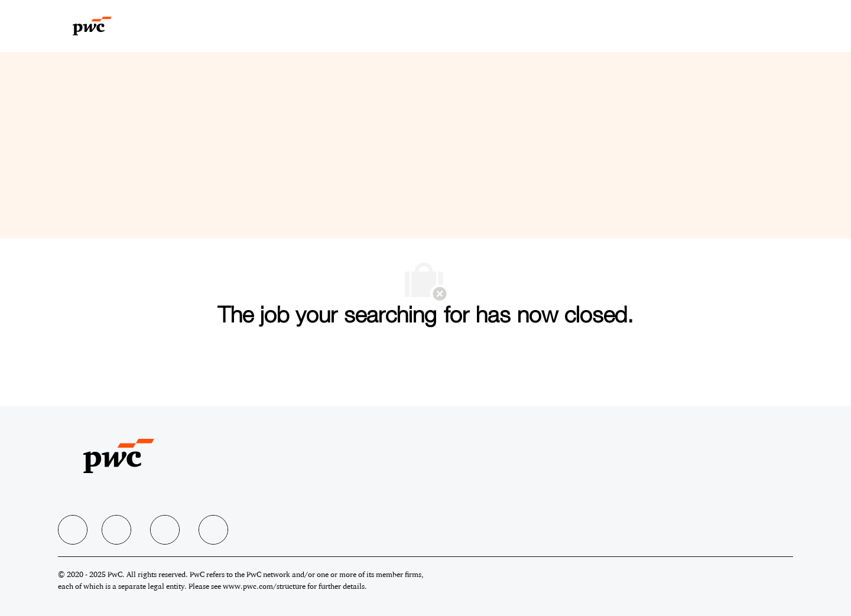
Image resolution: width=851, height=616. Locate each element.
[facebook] (73, 530)
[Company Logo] (106, 26)
